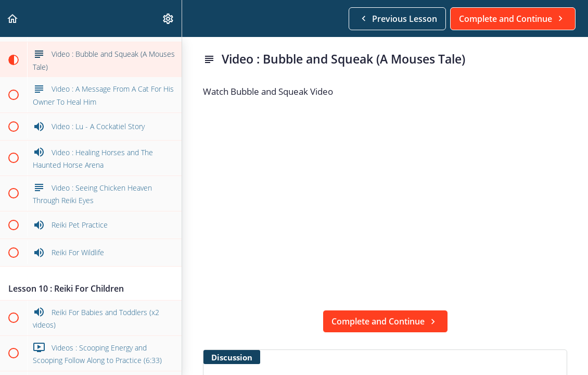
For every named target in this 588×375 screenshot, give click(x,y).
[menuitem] (169, 18)
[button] (13, 18)
